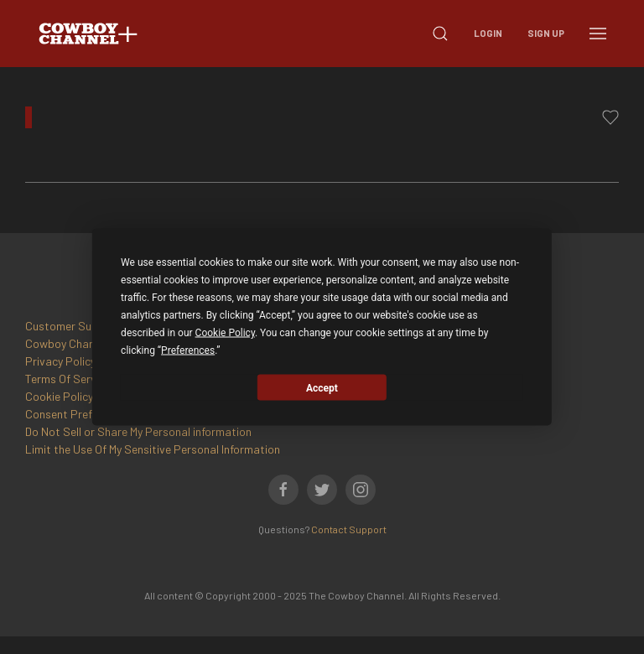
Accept (322, 387)
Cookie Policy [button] (225, 333)
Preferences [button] (188, 350)
